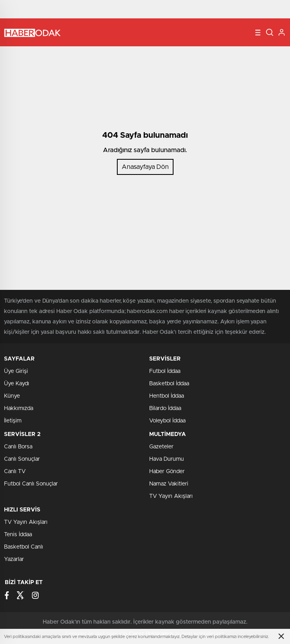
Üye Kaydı (17, 384)
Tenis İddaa (18, 535)
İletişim (13, 421)
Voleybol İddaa (167, 421)
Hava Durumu (167, 459)
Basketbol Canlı (24, 547)
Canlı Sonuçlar (22, 459)
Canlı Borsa (18, 447)
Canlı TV (15, 472)
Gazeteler (161, 447)
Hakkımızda (19, 408)
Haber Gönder (167, 472)
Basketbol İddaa (169, 384)
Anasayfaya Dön (145, 167)
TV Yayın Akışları (171, 496)
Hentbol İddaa (167, 396)
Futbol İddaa (165, 371)
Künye (12, 396)
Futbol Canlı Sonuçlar (31, 484)
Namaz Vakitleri (169, 484)
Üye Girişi (16, 371)
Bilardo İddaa (165, 408)
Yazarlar (14, 559)
